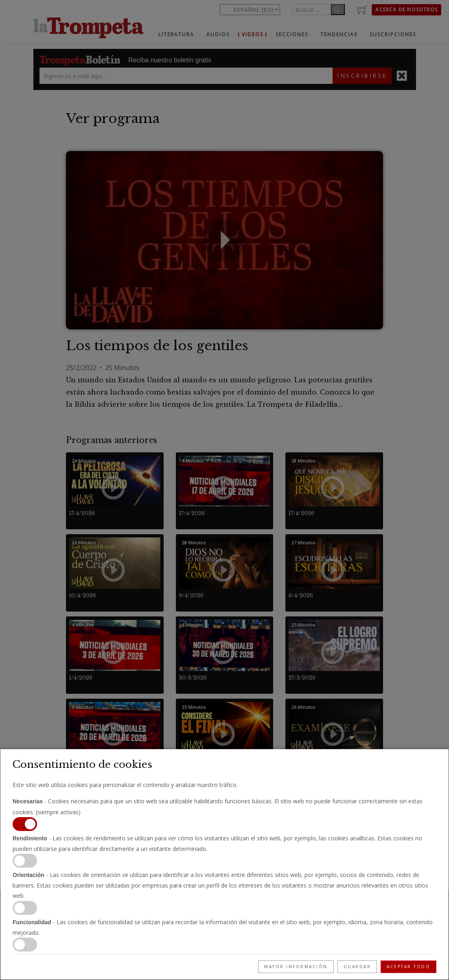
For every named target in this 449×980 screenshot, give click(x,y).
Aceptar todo (408, 967)
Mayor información (296, 967)
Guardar (357, 967)
